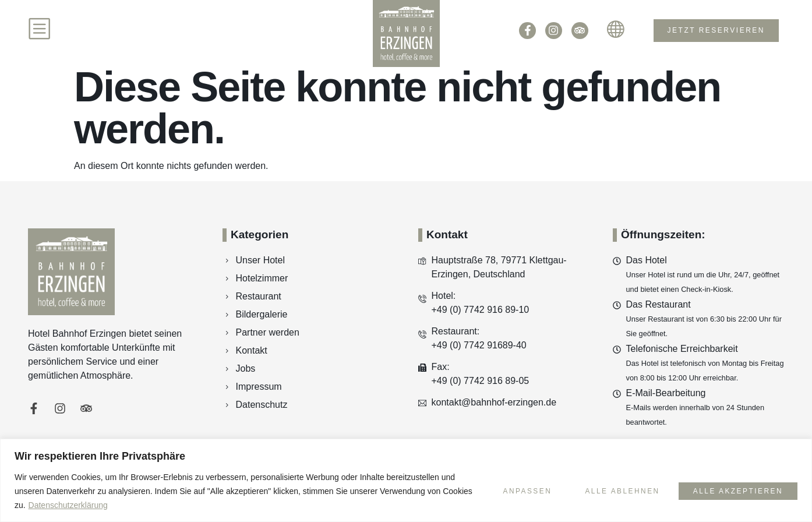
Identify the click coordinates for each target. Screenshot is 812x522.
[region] (406, 480)
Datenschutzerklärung (100, 505)
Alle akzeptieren (737, 491)
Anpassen (519, 491)
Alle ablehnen (617, 491)
